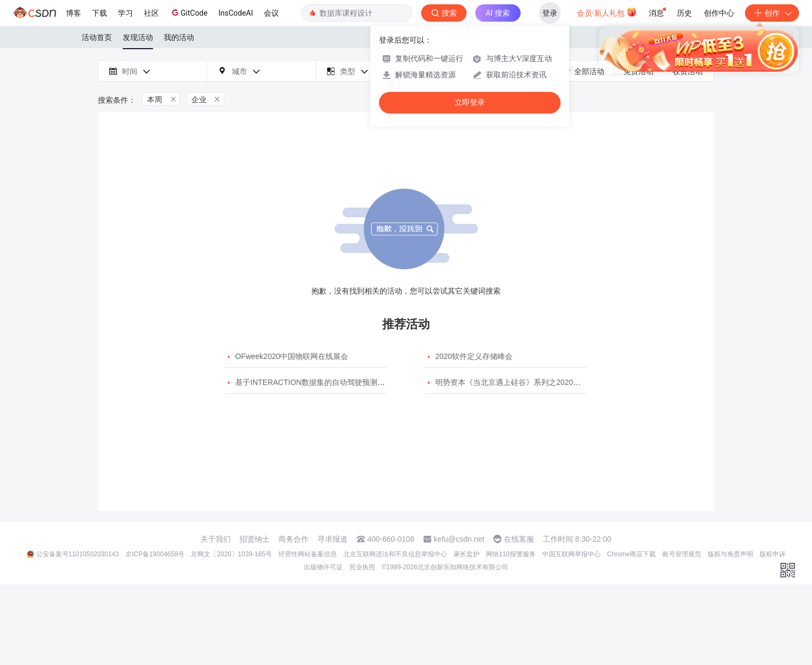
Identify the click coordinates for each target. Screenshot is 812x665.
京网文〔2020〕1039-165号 (231, 554)
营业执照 (362, 567)
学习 (125, 13)
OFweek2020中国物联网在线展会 (292, 356)
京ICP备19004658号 (155, 554)
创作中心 (719, 13)
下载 (99, 13)
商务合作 (294, 539)
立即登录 (470, 102)
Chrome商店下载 (632, 554)
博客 (74, 13)
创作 (772, 13)
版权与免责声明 (730, 554)
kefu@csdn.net (459, 539)
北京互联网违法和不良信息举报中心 (395, 554)
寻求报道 (332, 539)
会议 (271, 13)
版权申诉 (773, 554)
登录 (550, 13)
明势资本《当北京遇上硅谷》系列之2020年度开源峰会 (527, 382)
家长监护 (467, 554)
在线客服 (519, 539)
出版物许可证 (323, 567)
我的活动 (179, 37)
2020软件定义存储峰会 (474, 356)
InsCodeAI (236, 13)
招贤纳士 (255, 539)
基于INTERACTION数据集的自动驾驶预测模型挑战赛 (325, 382)
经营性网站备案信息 (308, 554)
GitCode (189, 12)
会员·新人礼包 (607, 12)
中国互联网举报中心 (571, 554)
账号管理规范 (682, 554)
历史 (684, 13)
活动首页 (97, 37)
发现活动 (138, 37)
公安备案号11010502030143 (78, 554)
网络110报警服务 (511, 554)
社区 (151, 13)
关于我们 (216, 539)
